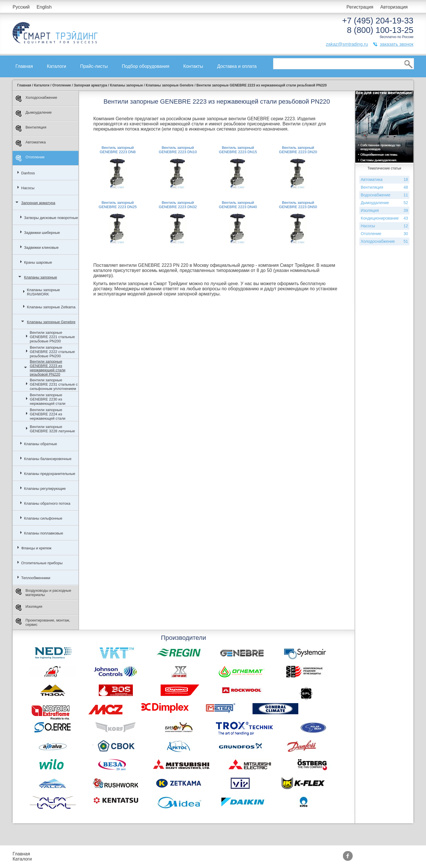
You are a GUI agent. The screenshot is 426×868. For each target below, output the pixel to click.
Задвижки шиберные (42, 233)
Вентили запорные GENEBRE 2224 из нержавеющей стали (48, 414)
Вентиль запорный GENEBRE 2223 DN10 (178, 150)
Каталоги (57, 66)
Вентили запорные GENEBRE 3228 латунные (52, 429)
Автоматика (31, 143)
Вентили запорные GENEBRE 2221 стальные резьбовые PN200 (52, 337)
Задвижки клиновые (41, 247)
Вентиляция (31, 128)
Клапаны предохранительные (50, 474)
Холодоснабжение (36, 99)
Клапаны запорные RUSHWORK (43, 292)
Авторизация (394, 7)
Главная (24, 66)
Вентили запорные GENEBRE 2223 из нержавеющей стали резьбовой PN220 (48, 368)
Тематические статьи (204, 859)
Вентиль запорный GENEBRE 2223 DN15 (238, 150)
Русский (21, 7)
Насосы (28, 188)
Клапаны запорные (41, 277)
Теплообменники (36, 578)
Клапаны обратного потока (47, 503)
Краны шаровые (38, 262)
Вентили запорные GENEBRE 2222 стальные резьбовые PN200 (52, 352)
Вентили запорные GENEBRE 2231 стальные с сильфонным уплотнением (54, 384)
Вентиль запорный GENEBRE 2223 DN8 (118, 150)
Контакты (193, 66)
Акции (148, 854)
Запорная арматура (38, 203)
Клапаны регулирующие (45, 489)
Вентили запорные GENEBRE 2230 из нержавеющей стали (48, 399)
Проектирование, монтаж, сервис (43, 622)
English (44, 7)
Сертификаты (156, 859)
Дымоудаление (34, 114)
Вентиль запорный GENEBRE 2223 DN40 (238, 205)
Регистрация (360, 7)
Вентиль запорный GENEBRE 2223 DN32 (178, 205)
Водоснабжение (384, 195)
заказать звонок (397, 44)
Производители (199, 854)
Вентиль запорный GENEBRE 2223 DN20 (298, 150)
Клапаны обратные (41, 444)
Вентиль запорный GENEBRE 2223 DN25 (118, 205)
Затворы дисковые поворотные (51, 218)
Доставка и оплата (237, 66)
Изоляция (29, 608)
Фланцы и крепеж (36, 548)
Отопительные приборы (42, 563)
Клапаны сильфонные (43, 518)
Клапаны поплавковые (44, 533)
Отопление (30, 158)
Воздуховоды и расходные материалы (43, 593)
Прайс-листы (94, 66)
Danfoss (28, 173)
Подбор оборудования (146, 66)
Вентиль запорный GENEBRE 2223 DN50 (298, 205)
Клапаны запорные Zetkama (51, 307)
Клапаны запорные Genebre (51, 322)
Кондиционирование (384, 218)
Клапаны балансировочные (48, 459)
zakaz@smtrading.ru (347, 44)
